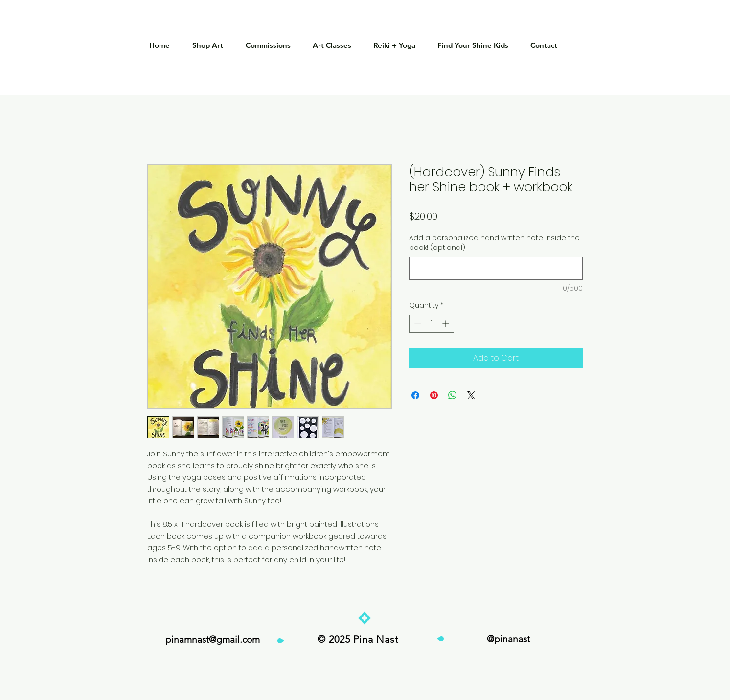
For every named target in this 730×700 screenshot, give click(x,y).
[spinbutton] (432, 324)
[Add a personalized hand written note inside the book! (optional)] (496, 268)
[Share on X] (471, 395)
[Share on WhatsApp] (453, 395)
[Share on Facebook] (415, 395)
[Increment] (446, 324)
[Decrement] (417, 324)
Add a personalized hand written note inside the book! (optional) (494, 243)
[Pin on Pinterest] (434, 395)
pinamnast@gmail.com (213, 640)
